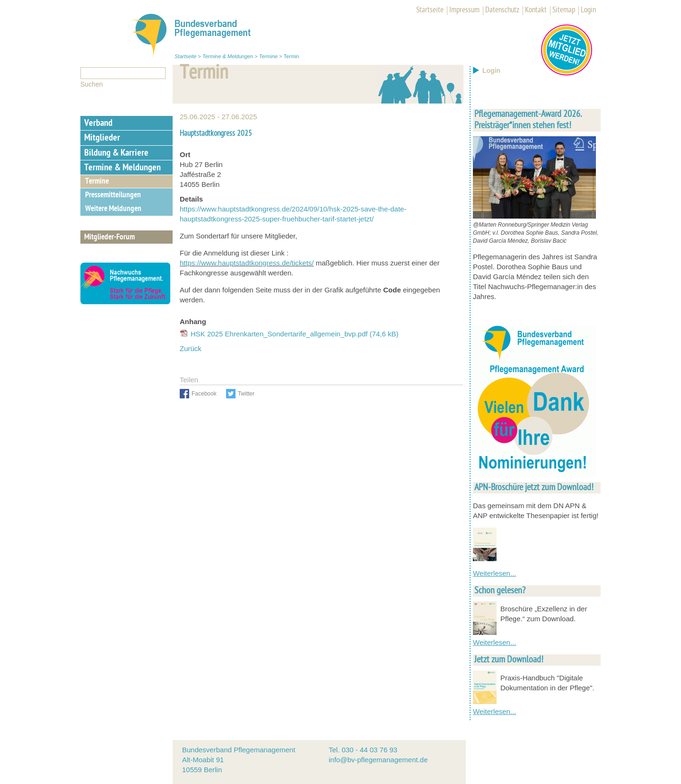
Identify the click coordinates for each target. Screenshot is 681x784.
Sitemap (564, 10)
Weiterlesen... (494, 573)
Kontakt (536, 10)
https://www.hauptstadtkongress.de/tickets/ (247, 263)
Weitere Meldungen (113, 209)
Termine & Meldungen (228, 56)
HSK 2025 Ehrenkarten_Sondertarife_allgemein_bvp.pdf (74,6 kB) (294, 334)
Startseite (430, 10)
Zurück (191, 348)
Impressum (464, 10)
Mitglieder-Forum (109, 238)
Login (588, 10)
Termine (268, 56)
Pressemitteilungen (113, 195)
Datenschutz (502, 10)
